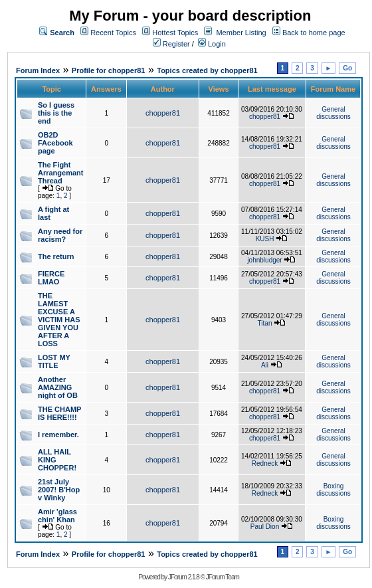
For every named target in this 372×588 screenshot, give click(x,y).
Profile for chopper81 (109, 70)
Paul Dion (265, 527)
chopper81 (163, 113)
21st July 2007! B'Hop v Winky (59, 490)
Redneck (265, 463)
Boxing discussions (333, 490)
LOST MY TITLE (54, 361)
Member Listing (241, 33)
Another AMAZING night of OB (58, 387)
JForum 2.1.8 (184, 577)
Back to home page (314, 33)
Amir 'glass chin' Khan (57, 516)
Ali (265, 365)
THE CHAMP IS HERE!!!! (59, 413)
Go (347, 68)
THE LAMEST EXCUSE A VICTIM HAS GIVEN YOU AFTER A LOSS (59, 320)
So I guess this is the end (56, 113)
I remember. (58, 435)
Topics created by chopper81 (207, 70)
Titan (265, 323)
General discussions (333, 113)
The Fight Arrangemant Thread (60, 173)
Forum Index (38, 70)
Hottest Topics (175, 33)
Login (212, 44)
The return (56, 256)
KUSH (265, 239)
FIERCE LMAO (51, 278)
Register (171, 44)
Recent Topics (113, 33)
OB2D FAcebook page (55, 143)
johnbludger (264, 260)
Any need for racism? (60, 235)
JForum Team (223, 577)
